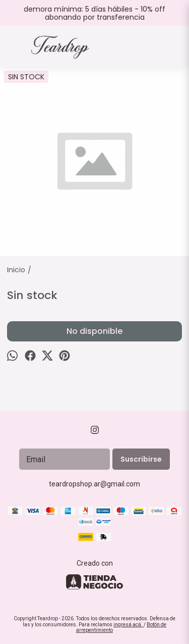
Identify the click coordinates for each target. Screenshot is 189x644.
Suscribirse (141, 459)
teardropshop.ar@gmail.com (94, 484)
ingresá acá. (129, 625)
